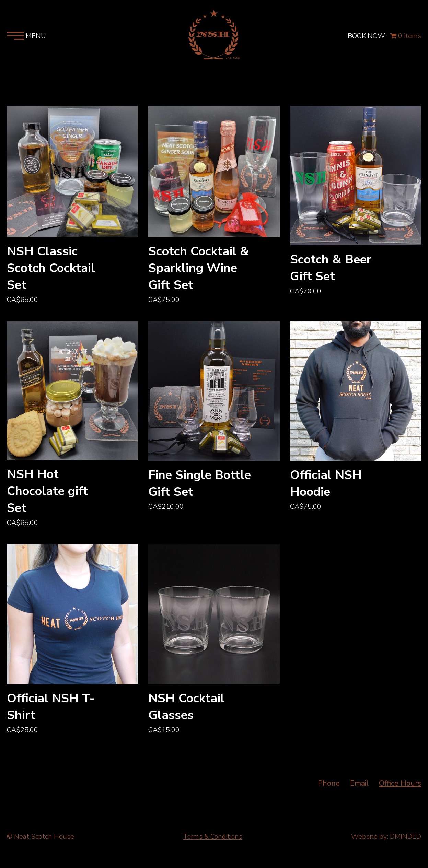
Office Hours (400, 786)
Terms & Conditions (213, 839)
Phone (329, 786)
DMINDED (406, 839)
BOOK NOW (366, 38)
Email (359, 786)
